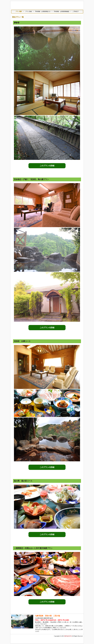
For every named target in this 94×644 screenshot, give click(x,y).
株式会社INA (68, 636)
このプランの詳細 (47, 166)
